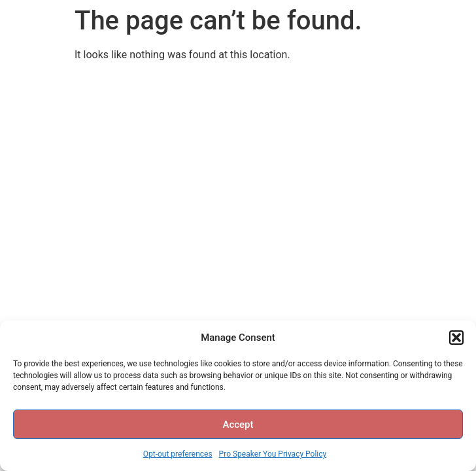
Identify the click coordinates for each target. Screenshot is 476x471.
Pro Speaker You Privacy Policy (273, 454)
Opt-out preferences (178, 454)
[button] (456, 338)
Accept (238, 425)
